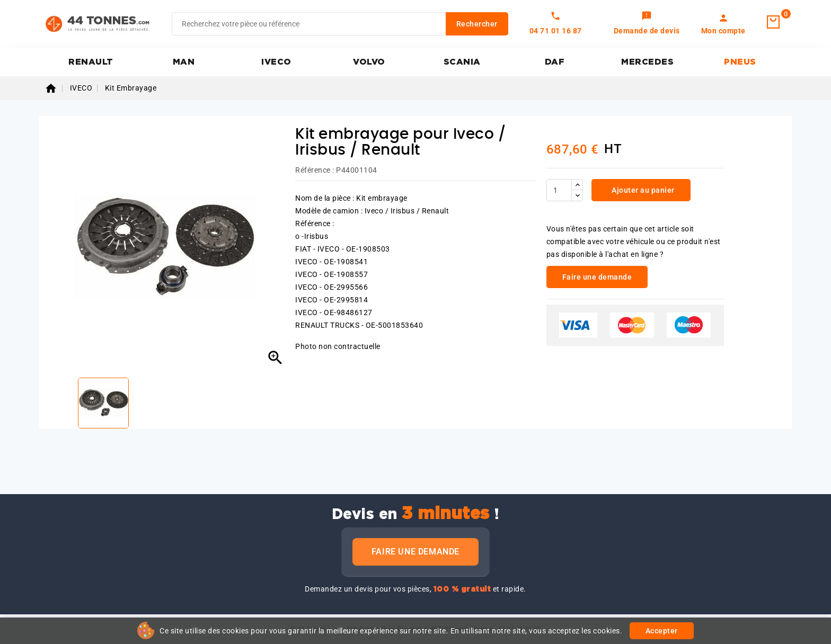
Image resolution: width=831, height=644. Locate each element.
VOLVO (369, 62)
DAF (555, 62)
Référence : (315, 170)
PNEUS (740, 62)
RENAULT (91, 62)
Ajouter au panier (642, 190)
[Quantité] (559, 190)
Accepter (662, 631)
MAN (184, 62)
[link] (647, 24)
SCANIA (462, 62)
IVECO (276, 62)
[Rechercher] (340, 24)
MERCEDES (647, 62)
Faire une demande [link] (597, 277)
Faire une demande (415, 552)
